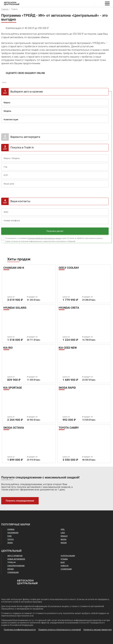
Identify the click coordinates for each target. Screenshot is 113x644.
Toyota (11, 539)
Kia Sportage (13, 388)
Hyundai (11, 529)
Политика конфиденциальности (20, 630)
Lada (63, 533)
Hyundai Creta (70, 308)
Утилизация (13, 573)
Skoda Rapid (68, 388)
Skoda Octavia (14, 428)
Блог (63, 563)
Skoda (10, 543)
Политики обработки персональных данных (44, 238)
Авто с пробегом (15, 556)
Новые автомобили (17, 559)
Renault (65, 536)
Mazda (64, 539)
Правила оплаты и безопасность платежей (60, 630)
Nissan (64, 543)
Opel (63, 529)
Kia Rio (8, 348)
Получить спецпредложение (20, 501)
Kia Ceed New (68, 348)
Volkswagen (13, 533)
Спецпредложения (16, 566)
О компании (66, 569)
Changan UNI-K (14, 268)
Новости (65, 566)
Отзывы (64, 559)
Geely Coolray (70, 268)
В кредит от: (32, 297)
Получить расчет (55, 231)
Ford (10, 536)
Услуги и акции (68, 556)
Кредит (11, 569)
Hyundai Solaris (16, 308)
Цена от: (11, 297)
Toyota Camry (69, 428)
